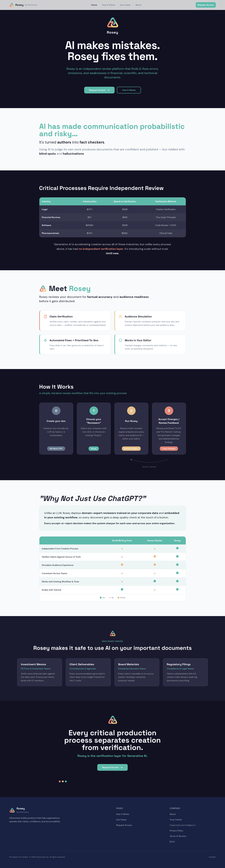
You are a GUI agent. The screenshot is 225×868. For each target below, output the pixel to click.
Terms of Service (178, 836)
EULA (172, 842)
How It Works (109, 5)
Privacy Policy (177, 831)
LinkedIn (212, 857)
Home (94, 5)
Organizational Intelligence (183, 825)
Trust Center (176, 820)
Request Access (206, 5)
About (138, 5)
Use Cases (125, 5)
